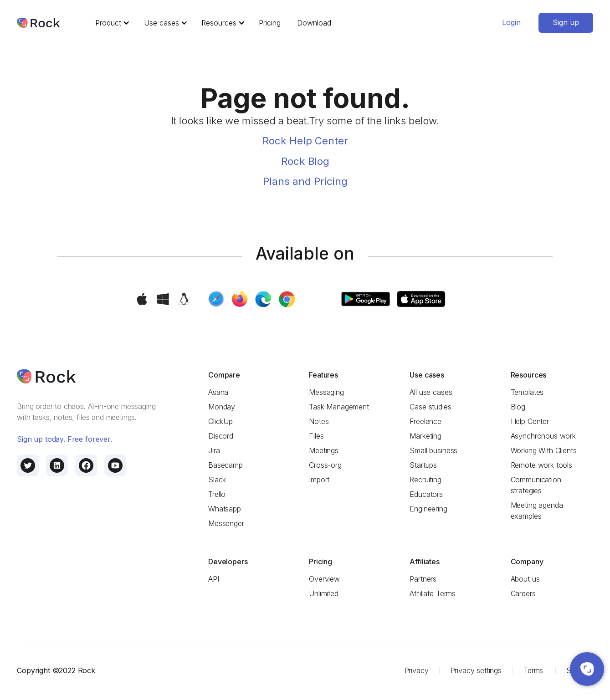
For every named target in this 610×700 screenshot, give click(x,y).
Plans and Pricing (305, 181)
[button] (111, 23)
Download (314, 23)
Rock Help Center (305, 141)
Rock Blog (305, 161)
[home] (38, 23)
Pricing (270, 23)
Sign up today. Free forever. (64, 439)
